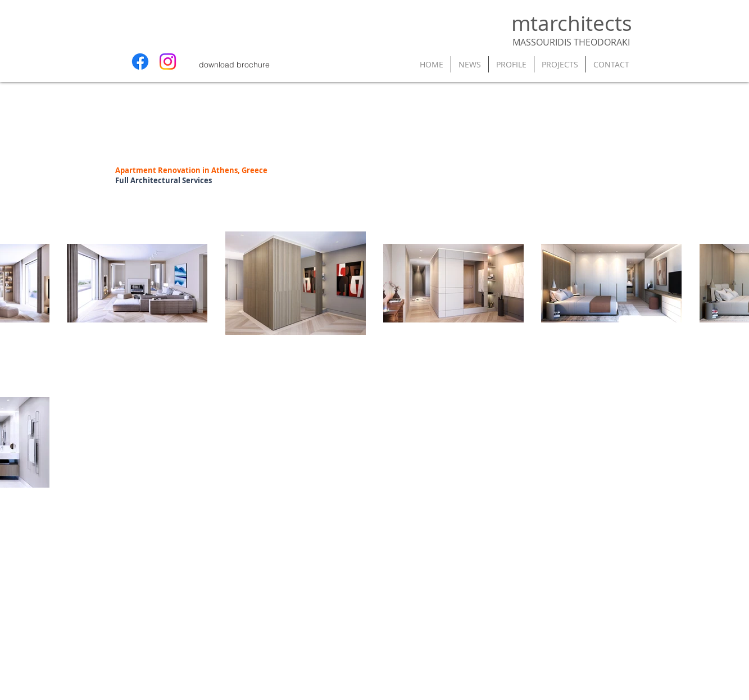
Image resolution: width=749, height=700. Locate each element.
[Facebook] (140, 62)
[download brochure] (235, 64)
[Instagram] (168, 62)
